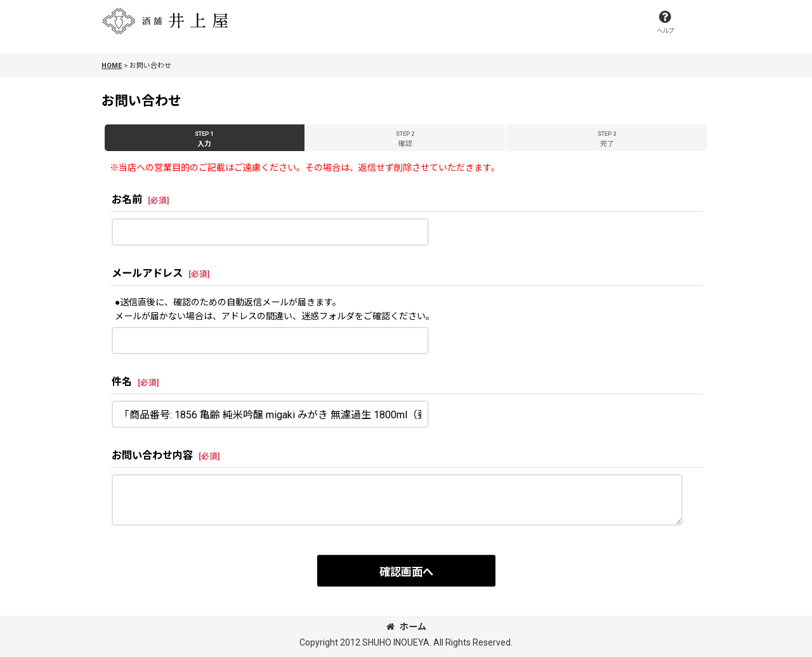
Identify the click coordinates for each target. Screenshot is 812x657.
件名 (122, 382)
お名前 (127, 200)
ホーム (406, 627)
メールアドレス (147, 273)
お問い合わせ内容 (152, 455)
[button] (665, 22)
